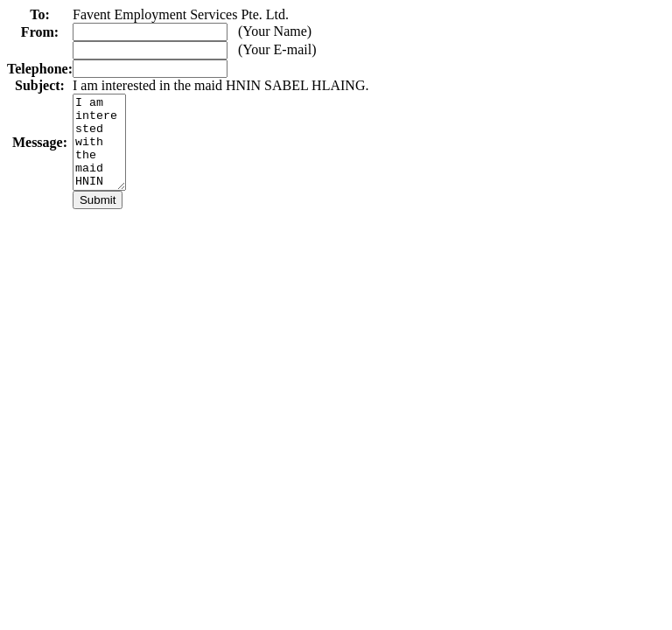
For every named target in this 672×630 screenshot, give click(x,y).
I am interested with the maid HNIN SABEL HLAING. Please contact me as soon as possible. (101, 151)
